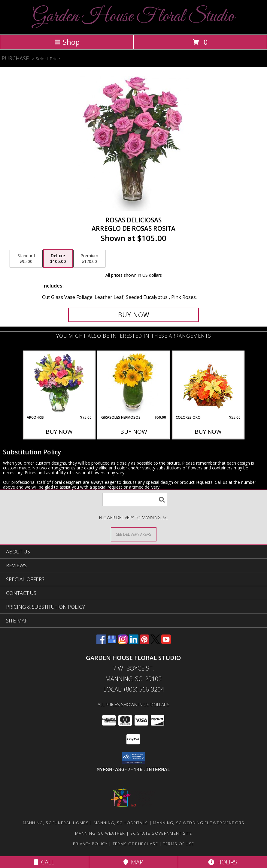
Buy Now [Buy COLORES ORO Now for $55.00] (208, 432)
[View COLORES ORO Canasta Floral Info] (208, 383)
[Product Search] (135, 500)
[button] (133, 758)
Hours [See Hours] (223, 862)
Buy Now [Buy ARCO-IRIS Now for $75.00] (59, 432)
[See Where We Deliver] (134, 534)
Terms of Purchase (135, 844)
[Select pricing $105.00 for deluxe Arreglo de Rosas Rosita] (58, 259)
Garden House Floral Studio (133, 17)
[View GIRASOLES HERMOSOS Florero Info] (133, 383)
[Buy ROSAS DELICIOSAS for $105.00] (133, 315)
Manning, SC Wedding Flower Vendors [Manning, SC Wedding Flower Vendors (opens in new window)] (199, 823)
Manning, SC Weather (100, 833)
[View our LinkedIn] (134, 642)
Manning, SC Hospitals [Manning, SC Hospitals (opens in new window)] (121, 823)
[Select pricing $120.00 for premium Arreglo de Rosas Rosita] (89, 259)
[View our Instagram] (123, 642)
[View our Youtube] (166, 642)
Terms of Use (179, 844)
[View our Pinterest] (144, 642)
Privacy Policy (90, 844)
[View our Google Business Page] (112, 642)
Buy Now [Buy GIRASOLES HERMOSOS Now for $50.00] (134, 432)
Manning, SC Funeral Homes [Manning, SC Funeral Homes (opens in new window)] (56, 823)
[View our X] (155, 642)
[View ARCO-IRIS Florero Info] (59, 383)
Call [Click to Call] (44, 862)
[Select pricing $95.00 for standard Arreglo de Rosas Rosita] (26, 259)
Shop (67, 42)
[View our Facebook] (101, 642)
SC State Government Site (161, 833)
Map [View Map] (133, 862)
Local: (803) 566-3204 (134, 689)
